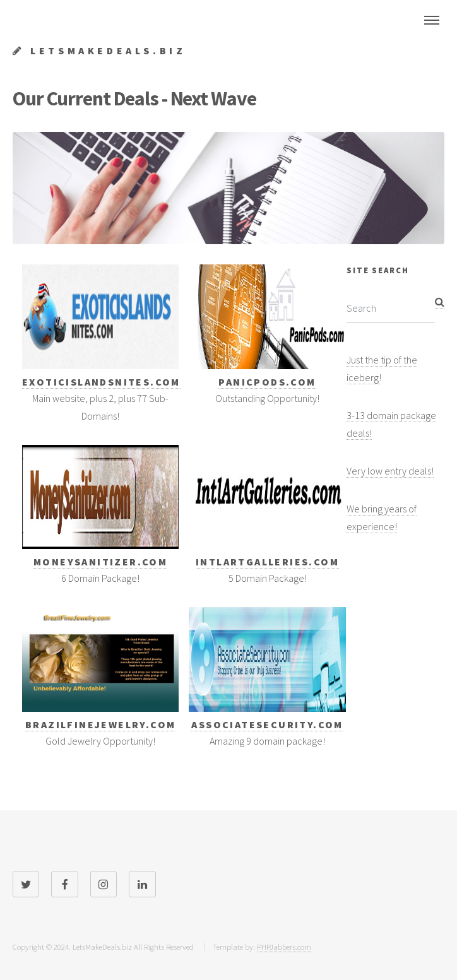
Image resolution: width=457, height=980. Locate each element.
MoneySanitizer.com (100, 562)
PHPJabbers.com (284, 947)
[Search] (391, 308)
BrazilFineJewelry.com (100, 724)
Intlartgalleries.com (267, 562)
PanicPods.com (267, 382)
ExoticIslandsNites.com (101, 382)
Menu (432, 20)
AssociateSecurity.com (267, 724)
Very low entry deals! (390, 471)
